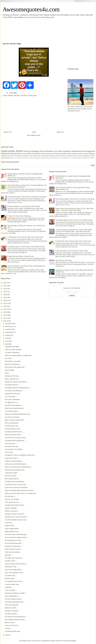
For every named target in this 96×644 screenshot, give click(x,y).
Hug (61, 158)
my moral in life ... (11, 576)
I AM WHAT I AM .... (11, 567)
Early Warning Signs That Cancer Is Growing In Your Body (27, 197)
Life (52, 154)
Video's (92, 158)
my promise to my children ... (14, 449)
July (7, 338)
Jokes (60, 151)
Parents (93, 156)
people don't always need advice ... (17, 382)
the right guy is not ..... (12, 402)
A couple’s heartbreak (12, 352)
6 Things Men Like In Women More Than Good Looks (25, 237)
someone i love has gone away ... (16, 438)
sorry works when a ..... (13, 458)
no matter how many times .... (15, 558)
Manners (20, 158)
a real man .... (9, 523)
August (8, 335)
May (7, 344)
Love (55, 151)
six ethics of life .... (11, 561)
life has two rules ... (11, 476)
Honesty (10, 156)
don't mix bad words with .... (14, 543)
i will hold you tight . (11, 473)
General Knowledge (31, 151)
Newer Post (8, 132)
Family (56, 154)
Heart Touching (60, 156)
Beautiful (17, 95)
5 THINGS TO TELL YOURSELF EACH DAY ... (21, 455)
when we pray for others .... (14, 435)
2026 (5, 283)
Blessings (38, 158)
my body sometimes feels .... (14, 432)
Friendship (4, 156)
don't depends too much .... (14, 540)
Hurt (22, 156)
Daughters (87, 156)
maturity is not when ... (12, 611)
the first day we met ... (12, 426)
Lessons (85, 154)
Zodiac (69, 154)
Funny (24, 154)
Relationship (77, 151)
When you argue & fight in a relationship (18, 355)
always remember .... (12, 508)
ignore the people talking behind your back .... (20, 490)
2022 (5, 295)
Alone (80, 154)
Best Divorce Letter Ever (64, 260)
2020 (5, 300)
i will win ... (8, 628)
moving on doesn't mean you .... (15, 514)
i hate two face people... (13, 552)
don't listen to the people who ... (15, 367)
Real (66, 156)
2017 (5, 309)
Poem (40, 156)
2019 (5, 303)
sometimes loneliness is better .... (16, 593)
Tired (75, 156)
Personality (45, 156)
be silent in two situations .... (14, 405)
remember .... (9, 587)
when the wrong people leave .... (16, 470)
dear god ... (9, 555)
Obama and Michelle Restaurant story (17, 414)
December (9, 324)
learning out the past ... (12, 376)
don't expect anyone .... (13, 479)
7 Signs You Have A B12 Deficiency (19, 216)
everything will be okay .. (13, 631)
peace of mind (10, 622)
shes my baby (9, 370)
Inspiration (24, 95)
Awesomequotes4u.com (31, 9)
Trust (31, 156)
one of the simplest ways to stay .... (17, 520)
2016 (5, 312)
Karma (68, 158)
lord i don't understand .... (13, 399)
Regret (3, 158)
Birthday (71, 156)
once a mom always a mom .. (15, 573)
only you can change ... (13, 499)
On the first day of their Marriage (16, 534)
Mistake (78, 158)
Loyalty (74, 158)
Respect (26, 156)
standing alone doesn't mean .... (15, 505)
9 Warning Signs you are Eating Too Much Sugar (24, 206)
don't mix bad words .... (13, 423)
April (7, 635)
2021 (5, 297)
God (33, 154)
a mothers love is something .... (15, 482)
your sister (8, 358)
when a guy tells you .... (13, 379)
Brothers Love (13, 158)
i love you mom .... (11, 443)
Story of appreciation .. (12, 529)
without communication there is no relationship (20, 493)
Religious (92, 154)
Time (89, 158)
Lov (71, 158)
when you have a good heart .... (15, 420)
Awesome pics (16, 153)
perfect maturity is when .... (14, 549)
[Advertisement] (24, 30)
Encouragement (89, 151)
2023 (5, 292)
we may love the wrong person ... (16, 617)
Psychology (17, 156)
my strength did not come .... (14, 581)
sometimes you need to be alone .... (17, 517)
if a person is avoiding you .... (15, 391)
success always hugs (12, 584)
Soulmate (52, 156)
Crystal (51, 158)
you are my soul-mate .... (13, 417)
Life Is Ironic (9, 452)
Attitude (10, 95)
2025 (5, 286)
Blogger (73, 641)
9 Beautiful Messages (12, 347)
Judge (64, 158)
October (8, 329)
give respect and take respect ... (16, 620)
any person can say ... (12, 446)
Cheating (43, 158)
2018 (5, 306)
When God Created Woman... (15, 408)
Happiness (5, 153)
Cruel (47, 158)
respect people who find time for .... (17, 564)
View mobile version (34, 135)
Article (19, 151)
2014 (5, 318)
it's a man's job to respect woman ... (17, 537)
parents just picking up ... (13, 364)
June (7, 341)
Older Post (60, 132)
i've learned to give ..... (12, 411)
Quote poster (32, 95)
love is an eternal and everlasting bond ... (19, 467)
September (9, 332)
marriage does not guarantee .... (16, 441)
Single (7, 158)
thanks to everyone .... (12, 511)
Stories (42, 151)
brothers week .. (10, 578)
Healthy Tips (56, 158)
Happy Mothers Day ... (12, 531)
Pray (82, 158)
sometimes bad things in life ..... (15, 602)
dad (78, 156)
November (9, 326)
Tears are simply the (12, 605)
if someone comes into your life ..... (16, 485)
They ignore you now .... (13, 502)
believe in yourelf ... (11, 608)
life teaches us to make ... (13, 361)
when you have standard (13, 350)
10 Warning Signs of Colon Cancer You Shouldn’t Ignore (26, 247)
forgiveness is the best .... (13, 394)
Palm (29, 158)
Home (34, 132)
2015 (5, 315)
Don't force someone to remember (16, 487)
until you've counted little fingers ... (16, 464)
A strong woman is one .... (13, 429)
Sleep (32, 158)
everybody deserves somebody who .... (18, 388)
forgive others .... (10, 526)
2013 (5, 321)
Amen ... (8, 373)
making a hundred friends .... (14, 461)
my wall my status (11, 614)
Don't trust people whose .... (14, 570)
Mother (29, 154)
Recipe (85, 158)
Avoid (81, 156)
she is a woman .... (11, 396)
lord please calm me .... (13, 385)
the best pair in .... (11, 496)
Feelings (35, 156)
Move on (25, 158)
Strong (49, 154)
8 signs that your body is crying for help (21, 256)
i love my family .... (11, 590)
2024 (5, 289)
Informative (63, 154)
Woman (43, 154)
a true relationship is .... (13, 596)
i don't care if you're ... (12, 625)
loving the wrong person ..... (14, 546)
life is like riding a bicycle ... (14, 599)
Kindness (75, 154)
